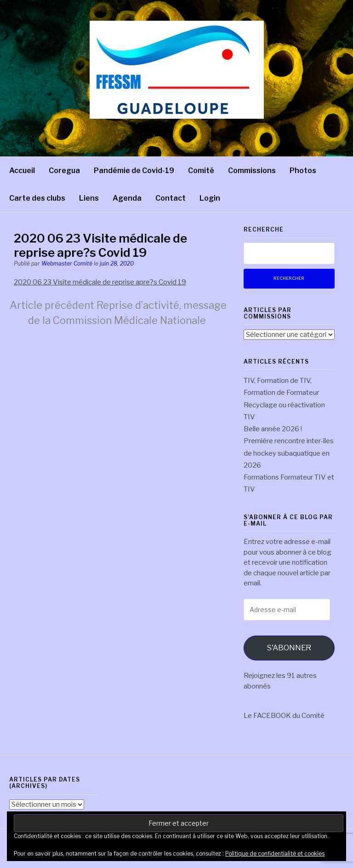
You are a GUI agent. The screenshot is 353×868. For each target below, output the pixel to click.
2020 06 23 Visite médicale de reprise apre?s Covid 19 (100, 282)
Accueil (22, 171)
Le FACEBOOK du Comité (284, 716)
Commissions (252, 171)
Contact (171, 198)
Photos (303, 171)
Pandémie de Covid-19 (134, 171)
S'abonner (289, 648)
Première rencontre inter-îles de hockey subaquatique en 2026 (289, 453)
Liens (89, 198)
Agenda (127, 198)
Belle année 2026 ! (273, 429)
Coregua (64, 171)
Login (210, 198)
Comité (201, 171)
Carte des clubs (37, 198)
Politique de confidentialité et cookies (275, 854)
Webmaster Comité (67, 263)
